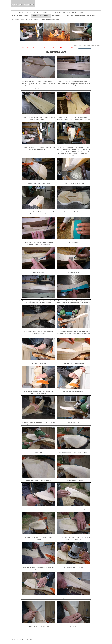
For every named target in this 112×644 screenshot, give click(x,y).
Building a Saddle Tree (40, 16)
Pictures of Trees (33, 13)
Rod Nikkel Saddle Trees (23, 5)
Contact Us (91, 16)
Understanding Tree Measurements (76, 13)
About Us (22, 13)
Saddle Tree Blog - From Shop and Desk (26, 19)
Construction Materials (52, 13)
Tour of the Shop (58, 16)
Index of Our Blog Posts (51, 19)
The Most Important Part (76, 16)
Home (14, 13)
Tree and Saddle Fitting (20, 16)
